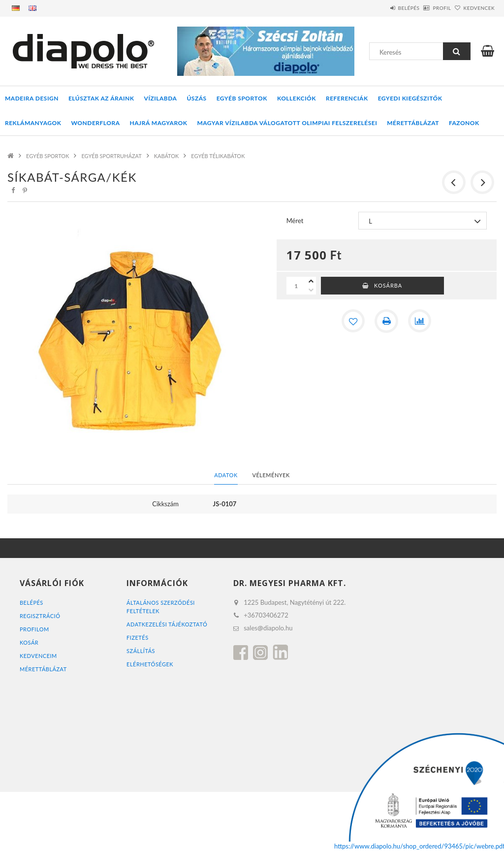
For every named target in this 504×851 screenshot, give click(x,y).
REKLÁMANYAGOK (33, 123)
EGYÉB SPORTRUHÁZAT (111, 156)
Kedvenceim (38, 656)
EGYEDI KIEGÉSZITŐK (410, 98)
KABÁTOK (167, 156)
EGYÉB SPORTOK (242, 98)
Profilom (34, 629)
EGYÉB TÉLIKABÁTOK (218, 156)
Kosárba (388, 285)
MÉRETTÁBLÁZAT (43, 669)
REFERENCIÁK (347, 98)
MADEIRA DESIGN (32, 98)
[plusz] (311, 281)
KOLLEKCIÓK (297, 98)
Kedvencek (473, 8)
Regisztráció (40, 616)
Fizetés (138, 638)
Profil (425, 8)
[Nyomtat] (386, 321)
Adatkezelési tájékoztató (167, 624)
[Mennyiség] (296, 286)
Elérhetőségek (150, 664)
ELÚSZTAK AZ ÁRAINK (101, 98)
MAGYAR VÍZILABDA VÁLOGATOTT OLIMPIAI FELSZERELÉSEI (287, 123)
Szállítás (141, 651)
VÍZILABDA (161, 98)
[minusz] (311, 290)
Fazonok (464, 123)
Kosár (29, 642)
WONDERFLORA (95, 123)
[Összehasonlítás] (420, 321)
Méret (295, 221)
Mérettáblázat (413, 123)
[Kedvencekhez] (353, 321)
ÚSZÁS (196, 98)
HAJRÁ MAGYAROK (159, 123)
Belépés (381, 8)
